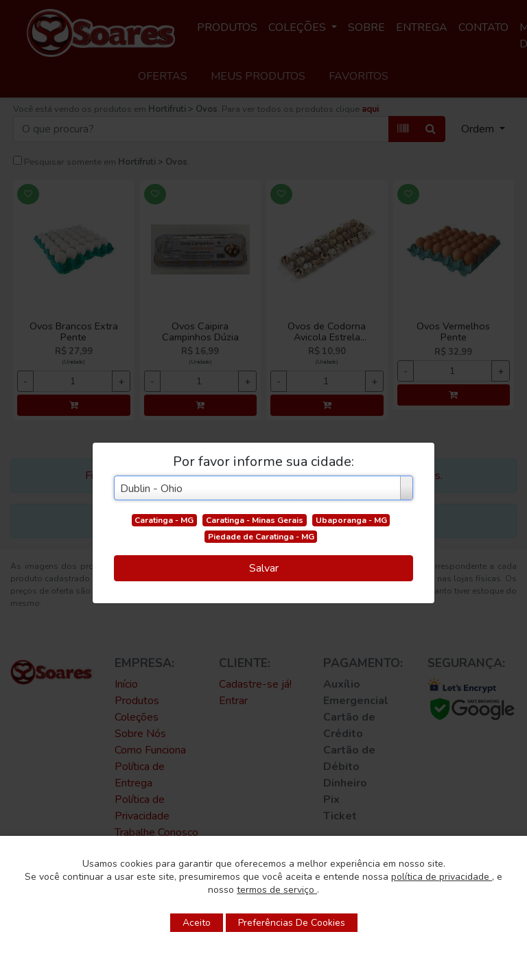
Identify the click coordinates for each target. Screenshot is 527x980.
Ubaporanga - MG (351, 520)
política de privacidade (442, 877)
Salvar (264, 568)
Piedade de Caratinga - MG (261, 537)
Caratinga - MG (164, 520)
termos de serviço (277, 890)
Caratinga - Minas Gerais (255, 520)
